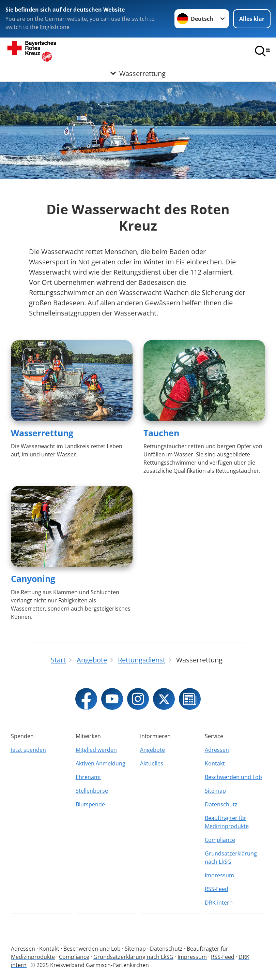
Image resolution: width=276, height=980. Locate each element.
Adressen (217, 750)
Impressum (219, 875)
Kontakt (215, 763)
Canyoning (33, 579)
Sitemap (215, 791)
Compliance (220, 840)
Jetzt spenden (28, 750)
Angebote (152, 750)
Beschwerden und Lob (233, 777)
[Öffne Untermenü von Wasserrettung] (138, 73)
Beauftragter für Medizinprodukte (227, 822)
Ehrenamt (88, 777)
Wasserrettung (42, 433)
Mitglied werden (96, 750)
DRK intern (219, 903)
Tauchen (161, 433)
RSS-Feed (217, 889)
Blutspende (90, 804)
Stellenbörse (92, 791)
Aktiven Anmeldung (101, 763)
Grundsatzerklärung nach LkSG (231, 858)
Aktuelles (152, 763)
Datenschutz (221, 804)
